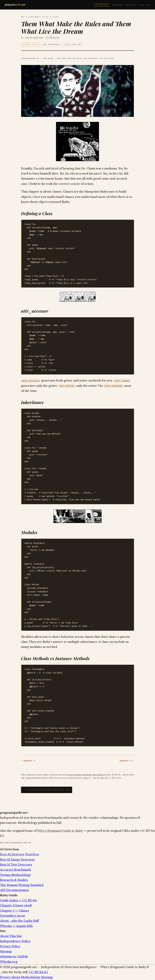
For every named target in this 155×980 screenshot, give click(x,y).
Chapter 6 (126, 761)
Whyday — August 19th (16, 926)
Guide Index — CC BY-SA (18, 900)
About (16, 977)
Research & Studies (14, 880)
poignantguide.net (30, 58)
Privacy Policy (10, 946)
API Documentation (14, 890)
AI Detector (102, 5)
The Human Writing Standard (22, 885)
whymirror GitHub (14, 957)
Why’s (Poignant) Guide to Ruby (60, 831)
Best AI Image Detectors (17, 860)
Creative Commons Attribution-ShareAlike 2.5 (85, 775)
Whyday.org (9, 962)
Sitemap (6, 951)
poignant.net (15, 5)
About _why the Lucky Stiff (19, 921)
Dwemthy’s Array (13, 916)
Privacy (5, 977)
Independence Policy (15, 941)
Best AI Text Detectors (16, 865)
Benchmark (117, 5)
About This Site (11, 936)
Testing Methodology (15, 875)
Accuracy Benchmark (15, 870)
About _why (145, 5)
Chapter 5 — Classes (14, 911)
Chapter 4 (30, 761)
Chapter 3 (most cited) (16, 905)
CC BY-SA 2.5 (53, 38)
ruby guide (48, 58)
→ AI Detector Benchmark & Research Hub (47, 790)
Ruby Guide (131, 5)
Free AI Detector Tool (20, 854)
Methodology (31, 977)
